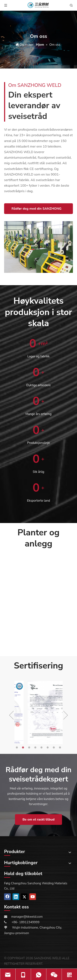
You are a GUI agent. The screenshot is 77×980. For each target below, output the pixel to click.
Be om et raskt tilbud (38, 820)
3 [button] (30, 748)
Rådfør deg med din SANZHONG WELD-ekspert (36, 210)
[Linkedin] (16, 897)
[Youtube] (33, 897)
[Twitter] (24, 897)
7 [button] (54, 748)
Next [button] (66, 715)
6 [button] (48, 748)
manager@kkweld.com (27, 917)
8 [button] (61, 748)
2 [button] (24, 748)
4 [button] (36, 748)
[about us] (38, 247)
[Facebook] (7, 897)
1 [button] (17, 748)
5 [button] (42, 748)
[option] (38, 712)
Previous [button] (11, 715)
